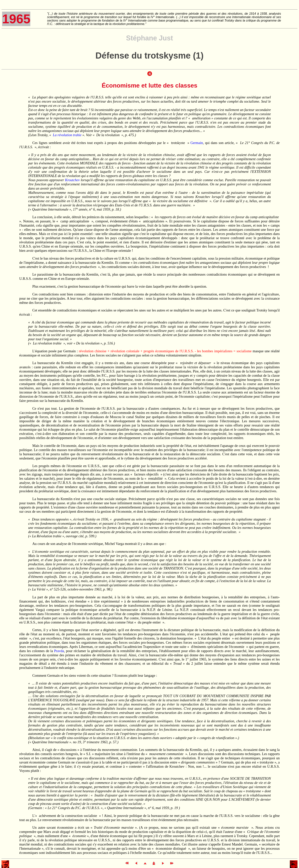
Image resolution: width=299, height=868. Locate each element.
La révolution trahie (67, 135)
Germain (197, 143)
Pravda (59, 651)
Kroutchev (72, 180)
